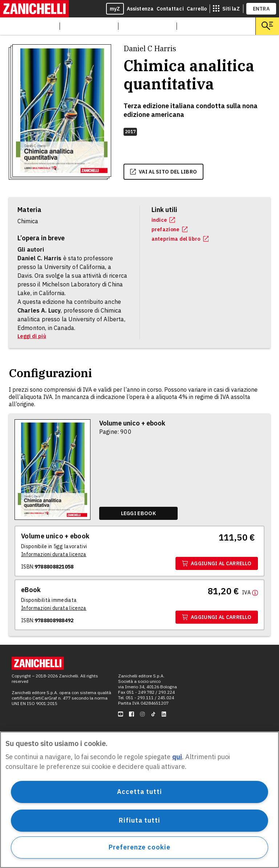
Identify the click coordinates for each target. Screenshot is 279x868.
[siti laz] (226, 9)
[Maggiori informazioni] (250, 592)
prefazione (170, 229)
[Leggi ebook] (138, 513)
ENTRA (261, 9)
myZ (115, 9)
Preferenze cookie (139, 847)
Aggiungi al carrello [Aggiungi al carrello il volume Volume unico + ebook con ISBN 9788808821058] (217, 563)
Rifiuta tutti (139, 820)
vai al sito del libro (163, 172)
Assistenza (140, 9)
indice (163, 220)
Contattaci (170, 9)
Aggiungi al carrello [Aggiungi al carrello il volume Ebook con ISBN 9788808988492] (217, 617)
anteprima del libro (180, 239)
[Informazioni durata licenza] (54, 554)
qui (177, 757)
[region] (139, 800)
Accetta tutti (139, 792)
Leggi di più (32, 336)
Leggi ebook (138, 513)
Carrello (197, 9)
